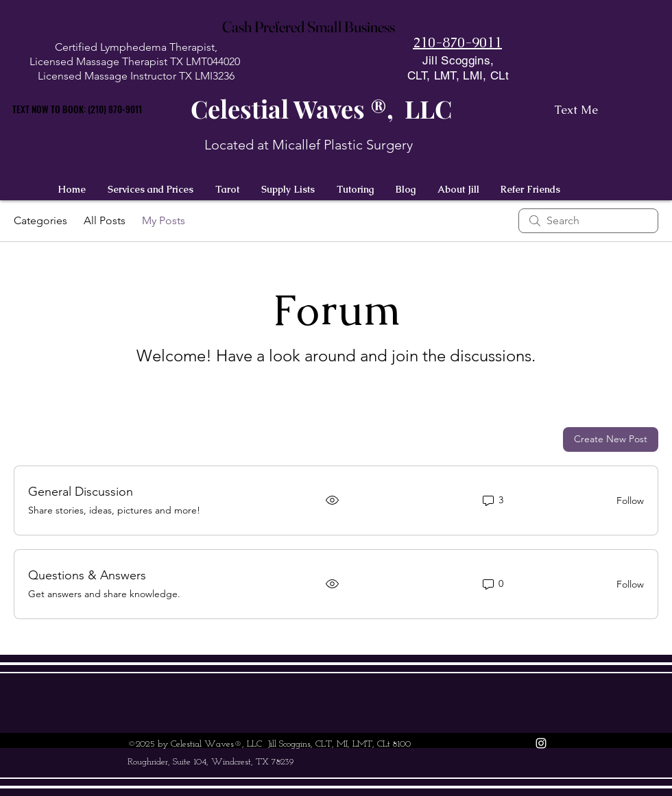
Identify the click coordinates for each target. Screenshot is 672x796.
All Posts (105, 220)
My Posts (164, 220)
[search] (588, 221)
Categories (40, 220)
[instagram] (541, 743)
